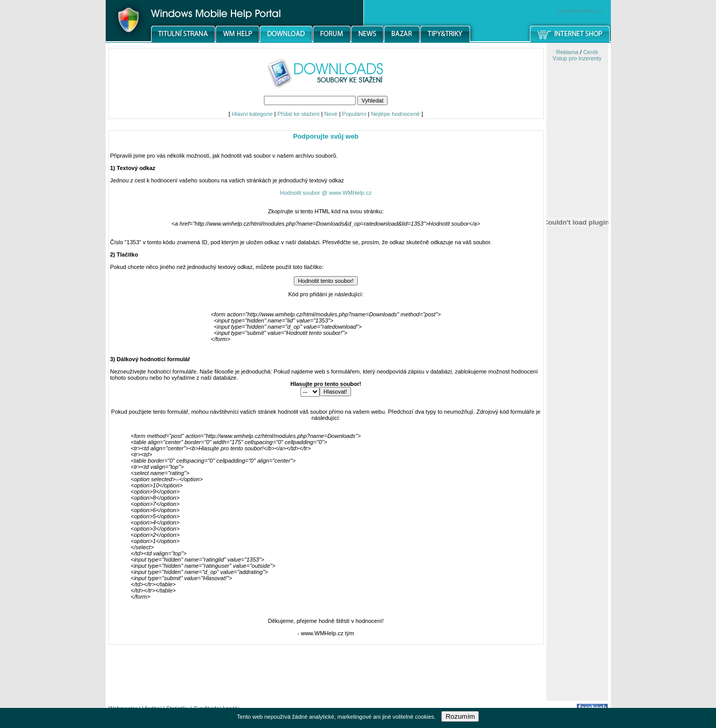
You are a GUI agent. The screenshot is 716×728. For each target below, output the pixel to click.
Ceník (590, 52)
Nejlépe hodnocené (396, 114)
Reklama (567, 52)
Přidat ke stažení (298, 114)
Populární (354, 114)
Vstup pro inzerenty (577, 58)
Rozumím (460, 716)
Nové (331, 114)
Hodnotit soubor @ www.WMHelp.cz (326, 193)
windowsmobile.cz (581, 11)
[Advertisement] (577, 537)
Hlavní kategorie (253, 114)
